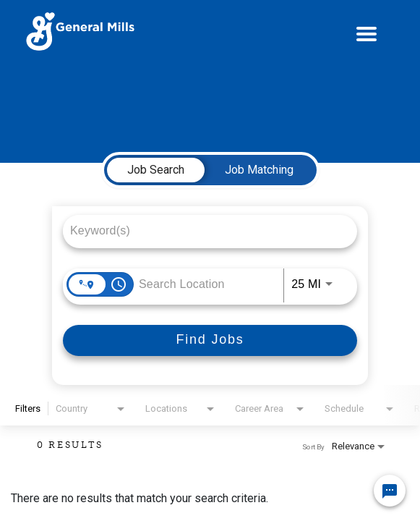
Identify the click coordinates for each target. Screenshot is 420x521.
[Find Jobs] (210, 340)
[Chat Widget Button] (390, 491)
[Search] (210, 340)
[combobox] (203, 230)
